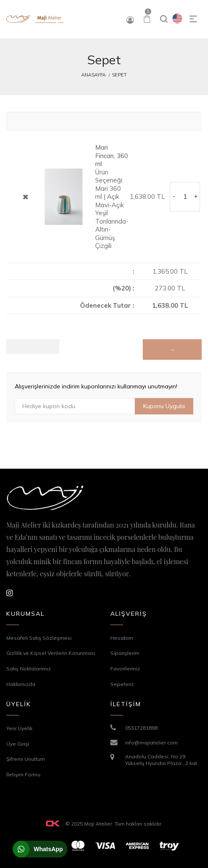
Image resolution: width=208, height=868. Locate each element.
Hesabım (122, 638)
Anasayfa (93, 75)
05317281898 (141, 728)
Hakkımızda (21, 684)
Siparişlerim (125, 653)
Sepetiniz (122, 684)
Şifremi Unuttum (26, 759)
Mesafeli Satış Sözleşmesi (39, 638)
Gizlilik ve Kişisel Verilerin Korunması (51, 653)
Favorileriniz (125, 669)
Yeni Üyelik (19, 728)
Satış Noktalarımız (29, 669)
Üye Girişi (18, 744)
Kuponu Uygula (164, 406)
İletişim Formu (23, 774)
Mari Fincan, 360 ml (112, 156)
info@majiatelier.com (151, 743)
